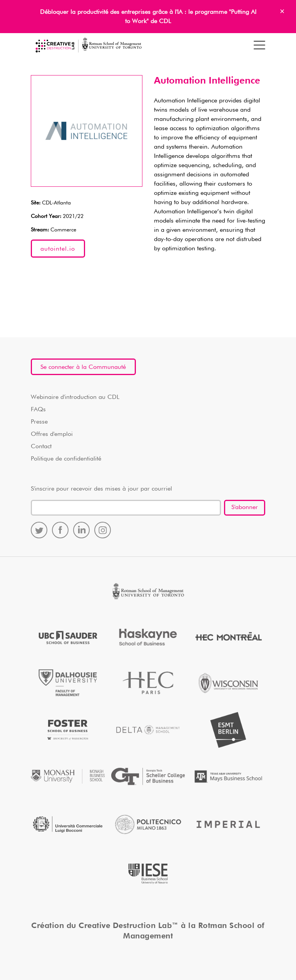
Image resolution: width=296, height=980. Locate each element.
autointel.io (58, 249)
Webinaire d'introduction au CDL (75, 397)
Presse (39, 422)
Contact (41, 447)
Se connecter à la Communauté (83, 367)
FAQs (38, 410)
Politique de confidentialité (66, 459)
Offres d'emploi (52, 434)
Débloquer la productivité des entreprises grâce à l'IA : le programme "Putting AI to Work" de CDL (148, 17)
